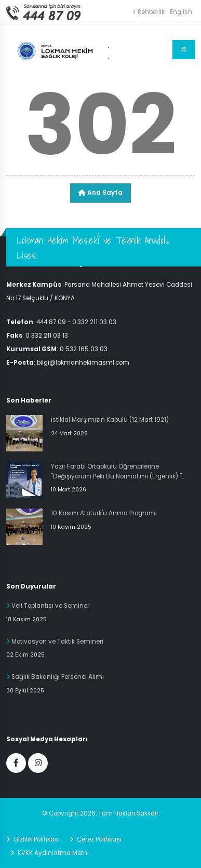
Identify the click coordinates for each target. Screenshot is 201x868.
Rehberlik (149, 12)
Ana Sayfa (100, 192)
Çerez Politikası (98, 839)
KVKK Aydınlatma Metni (52, 853)
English (181, 12)
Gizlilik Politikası (36, 839)
